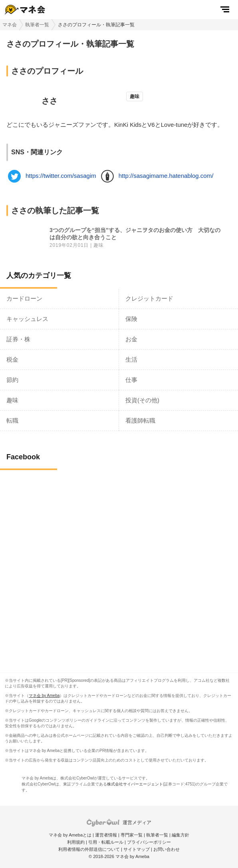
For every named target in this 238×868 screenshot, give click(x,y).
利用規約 (76, 842)
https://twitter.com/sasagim (61, 176)
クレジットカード (149, 298)
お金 (131, 339)
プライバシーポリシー (149, 842)
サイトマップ (137, 849)
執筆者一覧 (37, 25)
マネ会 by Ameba (44, 696)
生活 (131, 359)
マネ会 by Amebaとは (70, 835)
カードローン (24, 298)
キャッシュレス (27, 319)
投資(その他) (142, 400)
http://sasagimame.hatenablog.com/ (166, 176)
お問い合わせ (167, 849)
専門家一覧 (132, 835)
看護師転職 (140, 420)
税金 (12, 359)
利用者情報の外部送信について (89, 849)
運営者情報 (106, 835)
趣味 (99, 245)
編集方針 (180, 835)
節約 (12, 380)
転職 (12, 420)
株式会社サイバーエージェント (135, 784)
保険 (131, 319)
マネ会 (10, 25)
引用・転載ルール (106, 842)
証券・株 (18, 339)
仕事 (131, 380)
